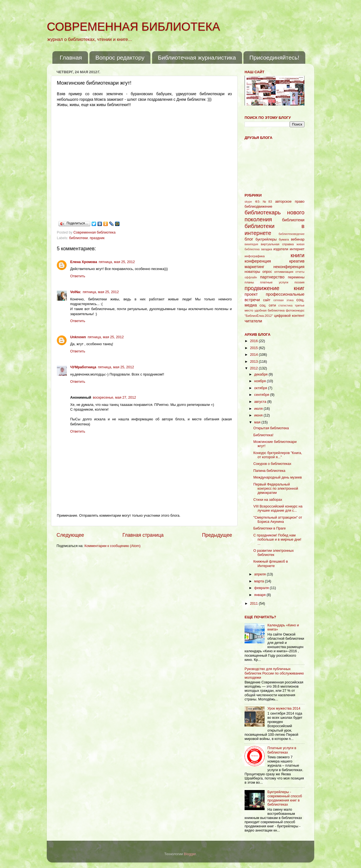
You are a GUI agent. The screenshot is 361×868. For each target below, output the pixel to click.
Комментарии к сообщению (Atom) (112, 546)
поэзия (299, 282)
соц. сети (268, 305)
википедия (251, 244)
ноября (261, 381)
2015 (254, 348)
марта (260, 581)
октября (261, 388)
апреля (261, 574)
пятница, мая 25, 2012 (117, 262)
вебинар (298, 239)
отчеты (300, 272)
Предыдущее (217, 535)
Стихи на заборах (268, 500)
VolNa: (76, 292)
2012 (254, 368)
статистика (285, 306)
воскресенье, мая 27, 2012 (114, 398)
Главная (71, 57)
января (261, 595)
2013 (254, 362)
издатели (281, 249)
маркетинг (254, 267)
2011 (254, 604)
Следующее (70, 535)
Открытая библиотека (271, 428)
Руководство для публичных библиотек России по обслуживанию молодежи (274, 673)
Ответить (78, 276)
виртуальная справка (277, 244)
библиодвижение (258, 207)
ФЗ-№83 (264, 202)
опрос (267, 272)
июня (259, 415)
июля (259, 409)
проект (251, 294)
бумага (284, 239)
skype (248, 202)
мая (258, 422)
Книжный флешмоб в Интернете (270, 564)
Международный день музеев (277, 477)
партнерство (272, 277)
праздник (97, 238)
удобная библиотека (269, 310)
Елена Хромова (84, 262)
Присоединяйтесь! (274, 57)
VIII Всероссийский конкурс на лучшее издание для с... (278, 508)
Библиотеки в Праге (269, 528)
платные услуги (274, 282)
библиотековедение (292, 234)
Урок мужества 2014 (284, 708)
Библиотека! (263, 435)
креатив (297, 261)
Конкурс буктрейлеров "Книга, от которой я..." (278, 455)
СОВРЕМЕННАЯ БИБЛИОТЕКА (133, 27)
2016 (254, 341)
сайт (267, 300)
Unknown (78, 337)
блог (249, 239)
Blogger (190, 854)
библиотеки (78, 238)
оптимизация (284, 272)
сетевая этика (284, 300)
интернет (297, 249)
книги (297, 255)
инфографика (255, 256)
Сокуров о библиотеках (272, 464)
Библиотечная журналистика (197, 57)
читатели (253, 321)
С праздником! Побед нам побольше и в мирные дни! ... (277, 540)
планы (249, 282)
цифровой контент (289, 316)
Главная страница (143, 535)
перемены (296, 277)
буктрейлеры (266, 239)
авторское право (290, 202)
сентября (262, 395)
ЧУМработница (83, 367)
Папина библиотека (269, 471)
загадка (267, 249)
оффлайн (251, 277)
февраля (262, 588)
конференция (258, 261)
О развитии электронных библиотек (273, 553)
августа (261, 402)
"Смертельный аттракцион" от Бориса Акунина (278, 520)
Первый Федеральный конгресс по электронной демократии (276, 489)
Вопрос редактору (120, 57)
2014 (254, 355)
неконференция (289, 267)
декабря (262, 374)
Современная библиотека (95, 232)
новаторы (252, 272)
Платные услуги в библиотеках (282, 750)
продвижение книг (275, 288)
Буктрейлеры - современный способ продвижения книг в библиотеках (285, 798)
